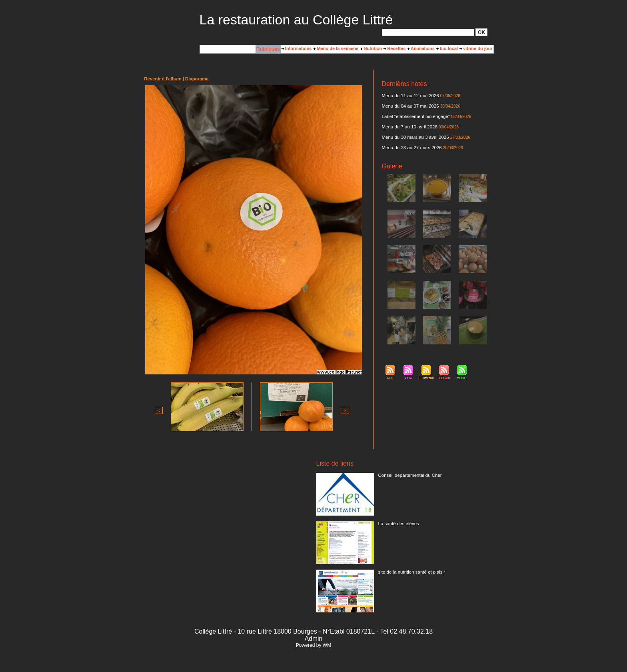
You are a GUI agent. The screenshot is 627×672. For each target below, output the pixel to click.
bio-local (447, 48)
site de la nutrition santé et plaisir (410, 572)
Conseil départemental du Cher (409, 475)
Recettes (394, 48)
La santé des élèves (398, 524)
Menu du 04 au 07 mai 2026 (409, 106)
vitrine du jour (476, 48)
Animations (421, 48)
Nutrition (371, 48)
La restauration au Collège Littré (296, 20)
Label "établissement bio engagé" (414, 116)
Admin (313, 639)
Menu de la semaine (336, 48)
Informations (297, 48)
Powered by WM (313, 645)
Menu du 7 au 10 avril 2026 (408, 127)
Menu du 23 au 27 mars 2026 (411, 148)
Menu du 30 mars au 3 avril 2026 (414, 137)
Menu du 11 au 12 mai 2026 (409, 96)
